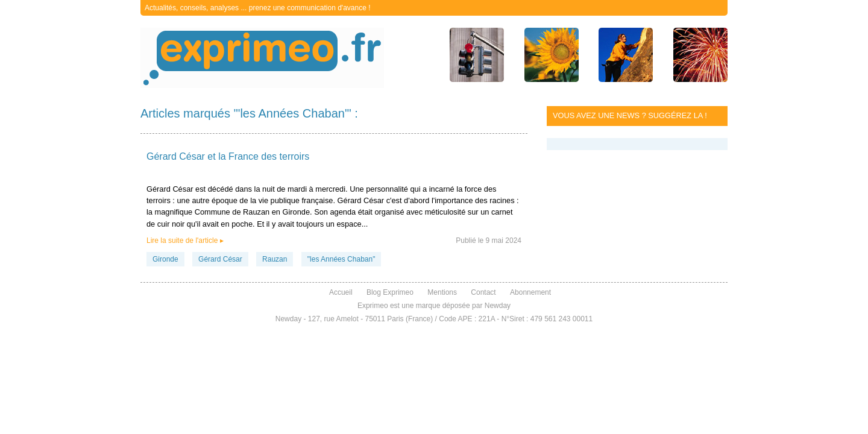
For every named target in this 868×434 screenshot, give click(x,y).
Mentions (442, 292)
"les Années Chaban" (341, 259)
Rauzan (275, 259)
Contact (483, 292)
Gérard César (220, 259)
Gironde (165, 259)
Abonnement (530, 292)
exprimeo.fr (262, 58)
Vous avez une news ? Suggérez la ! (630, 115)
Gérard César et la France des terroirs (228, 156)
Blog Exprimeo (390, 292)
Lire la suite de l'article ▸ (185, 241)
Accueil (341, 292)
